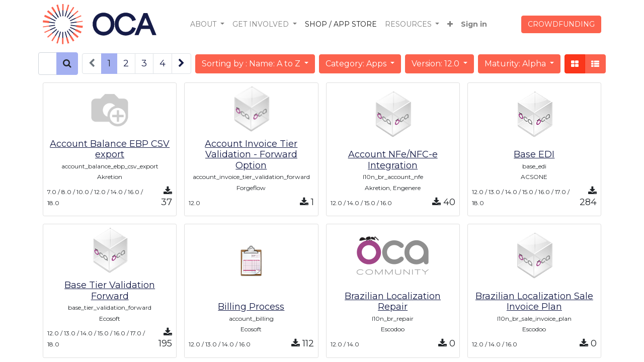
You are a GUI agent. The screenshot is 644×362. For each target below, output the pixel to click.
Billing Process (251, 307)
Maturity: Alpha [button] (516, 64)
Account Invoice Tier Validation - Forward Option (251, 155)
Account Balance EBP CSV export (110, 149)
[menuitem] (341, 24)
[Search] (67, 64)
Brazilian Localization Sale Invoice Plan (534, 302)
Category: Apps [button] (357, 64)
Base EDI (534, 154)
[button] (450, 24)
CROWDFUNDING (561, 24)
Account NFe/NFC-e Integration (393, 160)
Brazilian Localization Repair (393, 302)
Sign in (474, 24)
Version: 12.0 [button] (436, 64)
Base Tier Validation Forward (110, 291)
